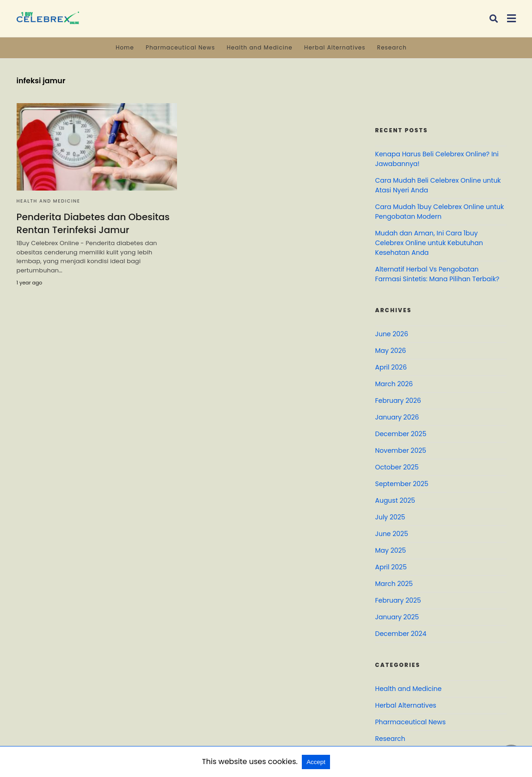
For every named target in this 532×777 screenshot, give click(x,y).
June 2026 (392, 334)
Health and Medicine (259, 47)
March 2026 (394, 384)
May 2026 (391, 351)
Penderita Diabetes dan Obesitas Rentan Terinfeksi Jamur (93, 223)
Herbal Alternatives (335, 47)
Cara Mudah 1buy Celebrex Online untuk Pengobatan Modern (440, 212)
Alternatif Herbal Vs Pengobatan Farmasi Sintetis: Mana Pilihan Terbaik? (437, 274)
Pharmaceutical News (180, 47)
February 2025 (398, 600)
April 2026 (391, 367)
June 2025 (392, 534)
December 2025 (401, 434)
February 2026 (398, 401)
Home (125, 47)
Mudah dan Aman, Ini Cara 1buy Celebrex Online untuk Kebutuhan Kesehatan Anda (429, 243)
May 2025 (391, 550)
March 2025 (394, 584)
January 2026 (397, 417)
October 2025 (397, 467)
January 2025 (397, 617)
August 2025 (395, 500)
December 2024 (401, 634)
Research (392, 47)
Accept (316, 762)
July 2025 (390, 517)
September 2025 (402, 484)
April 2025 (391, 567)
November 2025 (401, 450)
